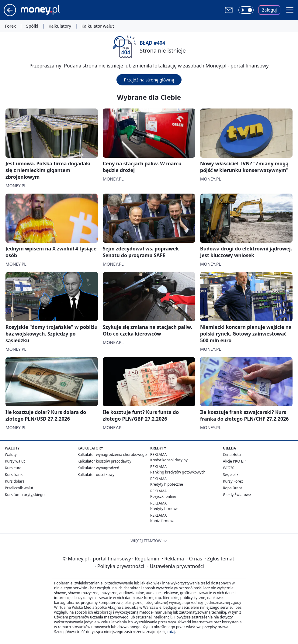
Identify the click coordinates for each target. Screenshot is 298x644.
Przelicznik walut (19, 488)
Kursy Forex (233, 481)
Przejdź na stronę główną (149, 80)
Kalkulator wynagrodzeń (98, 468)
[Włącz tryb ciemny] (246, 10)
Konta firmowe (163, 521)
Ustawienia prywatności (175, 566)
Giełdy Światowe (237, 495)
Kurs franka (15, 475)
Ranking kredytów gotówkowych (178, 472)
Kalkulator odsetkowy (96, 475)
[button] (290, 10)
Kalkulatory (60, 26)
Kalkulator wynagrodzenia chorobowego (112, 455)
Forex (10, 26)
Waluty (11, 455)
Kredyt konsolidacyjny (169, 460)
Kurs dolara (15, 481)
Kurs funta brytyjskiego (25, 495)
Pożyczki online (163, 496)
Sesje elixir (232, 475)
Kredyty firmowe (164, 509)
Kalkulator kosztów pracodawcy (104, 461)
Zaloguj (270, 10)
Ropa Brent (232, 488)
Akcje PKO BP (234, 461)
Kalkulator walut (98, 26)
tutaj (171, 632)
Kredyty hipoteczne (167, 484)
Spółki (32, 26)
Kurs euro (13, 468)
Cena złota (232, 455)
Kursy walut (15, 461)
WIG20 (229, 468)
